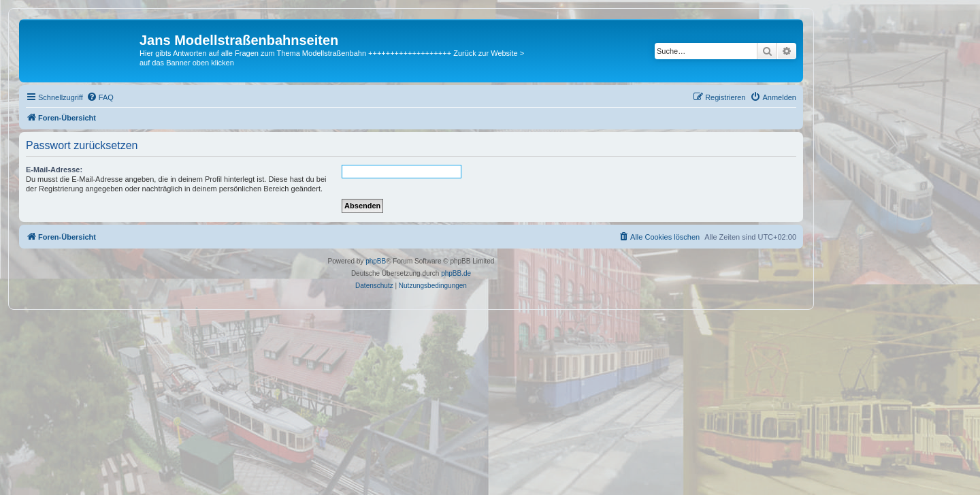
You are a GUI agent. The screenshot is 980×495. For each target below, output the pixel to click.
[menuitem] (100, 97)
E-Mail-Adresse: (54, 170)
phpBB (376, 261)
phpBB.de (456, 273)
